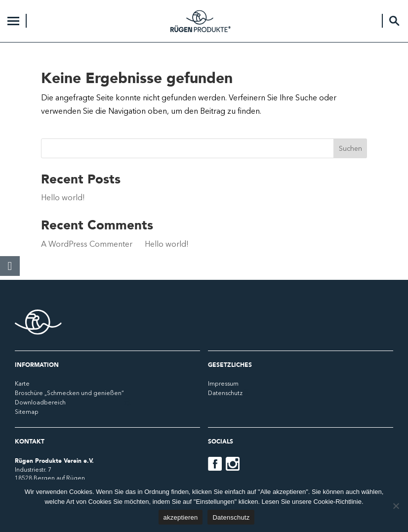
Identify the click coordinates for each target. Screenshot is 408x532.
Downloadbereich (40, 402)
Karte (22, 383)
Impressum (223, 383)
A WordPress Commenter (87, 244)
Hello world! (63, 197)
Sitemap (27, 412)
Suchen (350, 148)
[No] (396, 506)
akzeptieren (181, 517)
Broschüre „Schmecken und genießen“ (69, 393)
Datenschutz (225, 393)
